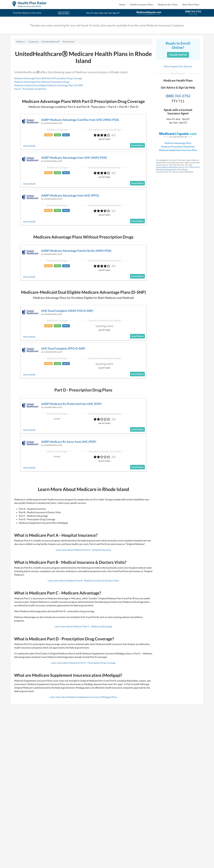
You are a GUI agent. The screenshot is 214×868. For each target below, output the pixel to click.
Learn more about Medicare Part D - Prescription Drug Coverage (83, 663)
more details (29, 146)
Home (122, 4)
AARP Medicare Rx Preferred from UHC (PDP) (71, 404)
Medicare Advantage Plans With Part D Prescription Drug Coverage (48, 78)
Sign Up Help (64, 13)
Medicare (21, 42)
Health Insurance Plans (142, 4)
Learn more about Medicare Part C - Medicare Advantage (83, 626)
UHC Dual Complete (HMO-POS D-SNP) (67, 311)
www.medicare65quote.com (169, 167)
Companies (33, 42)
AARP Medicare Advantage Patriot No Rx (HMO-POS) (76, 251)
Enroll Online (137, 145)
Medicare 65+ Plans (168, 4)
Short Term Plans (191, 4)
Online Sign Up (178, 55)
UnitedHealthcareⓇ (50, 42)
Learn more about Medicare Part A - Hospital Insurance (83, 550)
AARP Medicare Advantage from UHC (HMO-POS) (74, 158)
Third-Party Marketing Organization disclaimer (178, 168)
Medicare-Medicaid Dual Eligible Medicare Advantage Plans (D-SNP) (49, 85)
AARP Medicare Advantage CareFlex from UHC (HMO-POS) (80, 120)
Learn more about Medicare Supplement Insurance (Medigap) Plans (83, 697)
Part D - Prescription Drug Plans (30, 89)
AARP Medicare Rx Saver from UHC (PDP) (69, 442)
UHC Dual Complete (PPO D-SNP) (63, 348)
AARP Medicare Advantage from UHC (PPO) (70, 195)
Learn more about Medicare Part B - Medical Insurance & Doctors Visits (83, 580)
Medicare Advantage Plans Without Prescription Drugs (42, 82)
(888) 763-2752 (193, 11)
